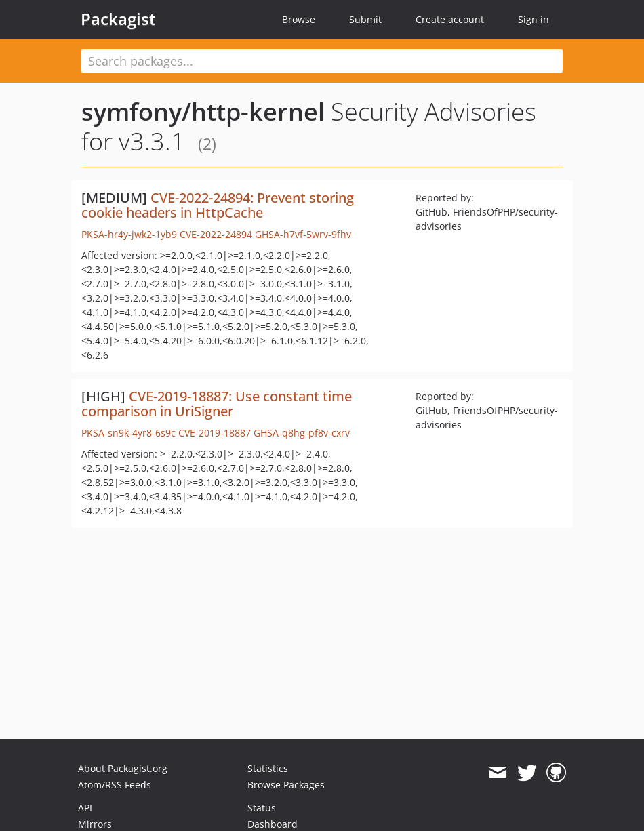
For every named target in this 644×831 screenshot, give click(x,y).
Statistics (268, 768)
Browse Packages (286, 785)
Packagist (118, 19)
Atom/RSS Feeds (115, 785)
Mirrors (95, 824)
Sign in (534, 19)
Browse (299, 19)
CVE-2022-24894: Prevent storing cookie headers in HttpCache (218, 205)
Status (262, 808)
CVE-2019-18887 (215, 433)
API (85, 808)
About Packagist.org (123, 768)
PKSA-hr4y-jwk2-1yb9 (129, 234)
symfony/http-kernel (203, 112)
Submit (365, 19)
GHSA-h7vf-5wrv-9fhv (303, 234)
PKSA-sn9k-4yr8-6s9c (128, 433)
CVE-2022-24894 (216, 234)
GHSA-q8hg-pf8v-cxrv (302, 433)
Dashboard (273, 824)
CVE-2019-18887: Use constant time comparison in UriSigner (217, 404)
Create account (450, 19)
